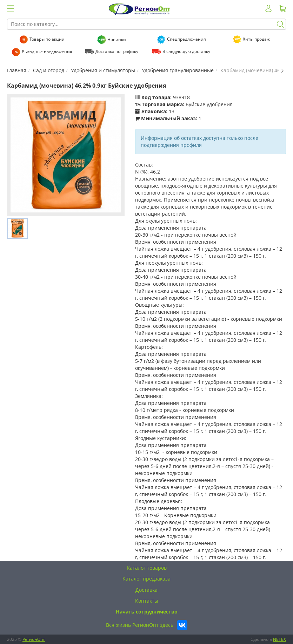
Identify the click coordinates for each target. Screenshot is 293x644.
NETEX (279, 639)
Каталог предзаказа (146, 579)
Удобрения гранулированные (178, 70)
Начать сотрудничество (147, 612)
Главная (17, 70)
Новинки (117, 39)
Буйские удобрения (209, 104)
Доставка (146, 590)
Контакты (147, 601)
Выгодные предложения (47, 52)
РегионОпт (34, 639)
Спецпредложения (187, 39)
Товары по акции (47, 39)
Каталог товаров (147, 568)
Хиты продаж (256, 39)
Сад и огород (49, 70)
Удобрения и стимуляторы (103, 70)
